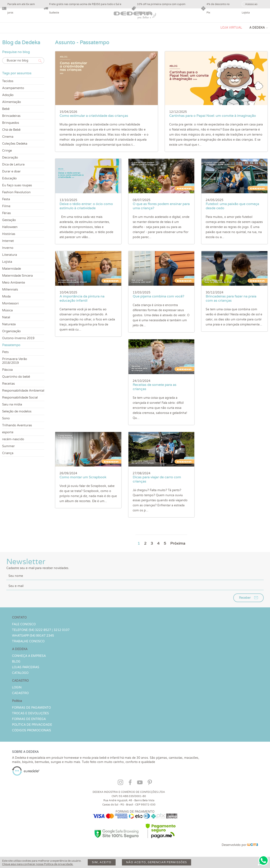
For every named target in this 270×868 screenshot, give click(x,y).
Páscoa (7, 370)
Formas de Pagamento (31, 708)
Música (7, 310)
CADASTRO (20, 693)
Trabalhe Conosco (28, 641)
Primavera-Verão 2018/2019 (15, 361)
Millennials (10, 289)
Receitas (8, 384)
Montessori (10, 303)
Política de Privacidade (32, 725)
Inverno (8, 248)
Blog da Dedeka (21, 43)
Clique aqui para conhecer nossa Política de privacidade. (38, 864)
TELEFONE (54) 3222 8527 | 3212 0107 (41, 630)
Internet (8, 241)
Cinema (8, 137)
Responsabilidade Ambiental (23, 391)
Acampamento (13, 88)
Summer (8, 446)
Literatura (9, 255)
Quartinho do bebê (16, 377)
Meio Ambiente (13, 283)
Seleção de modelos (17, 411)
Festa (6, 199)
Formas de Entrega (29, 719)
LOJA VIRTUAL (231, 28)
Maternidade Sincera (17, 276)
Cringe (7, 151)
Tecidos (8, 81)
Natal (6, 317)
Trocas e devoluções (30, 713)
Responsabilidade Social (20, 397)
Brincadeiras (11, 116)
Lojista (7, 262)
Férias (6, 213)
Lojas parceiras (26, 667)
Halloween (10, 227)
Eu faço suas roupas (17, 185)
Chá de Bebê (11, 130)
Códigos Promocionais (32, 730)
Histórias (9, 234)
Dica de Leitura (13, 164)
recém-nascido (13, 439)
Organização (11, 331)
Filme (6, 206)
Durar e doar (11, 171)
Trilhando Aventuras (17, 425)
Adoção (8, 95)
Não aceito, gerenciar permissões (157, 862)
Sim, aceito (102, 862)
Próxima (178, 543)
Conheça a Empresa (29, 656)
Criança (8, 453)
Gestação (9, 220)
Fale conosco (24, 624)
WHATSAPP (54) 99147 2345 (33, 636)
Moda (6, 296)
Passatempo (11, 345)
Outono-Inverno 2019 (18, 338)
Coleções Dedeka (15, 144)
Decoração (10, 157)
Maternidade (11, 269)
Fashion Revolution (16, 192)
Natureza (9, 324)
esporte (8, 432)
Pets (5, 352)
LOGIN (17, 687)
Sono (6, 418)
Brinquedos (11, 123)
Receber (245, 598)
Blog (16, 662)
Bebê (6, 109)
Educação (9, 178)
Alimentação (11, 102)
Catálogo (20, 673)
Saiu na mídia (12, 404)
